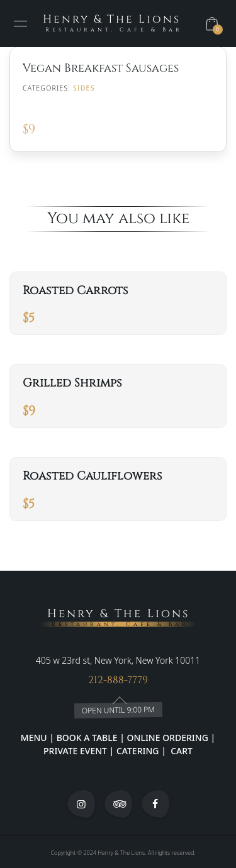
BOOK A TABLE (88, 738)
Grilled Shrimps (72, 383)
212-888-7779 (118, 680)
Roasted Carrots (76, 291)
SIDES (84, 88)
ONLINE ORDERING (168, 738)
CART (181, 751)
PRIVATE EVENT (76, 751)
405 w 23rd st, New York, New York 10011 (118, 660)
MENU (34, 738)
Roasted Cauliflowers (93, 476)
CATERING (138, 751)
